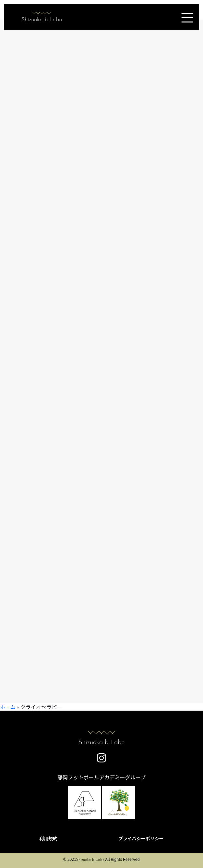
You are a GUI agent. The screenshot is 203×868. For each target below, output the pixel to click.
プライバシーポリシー (141, 838)
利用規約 (48, 838)
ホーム (8, 707)
